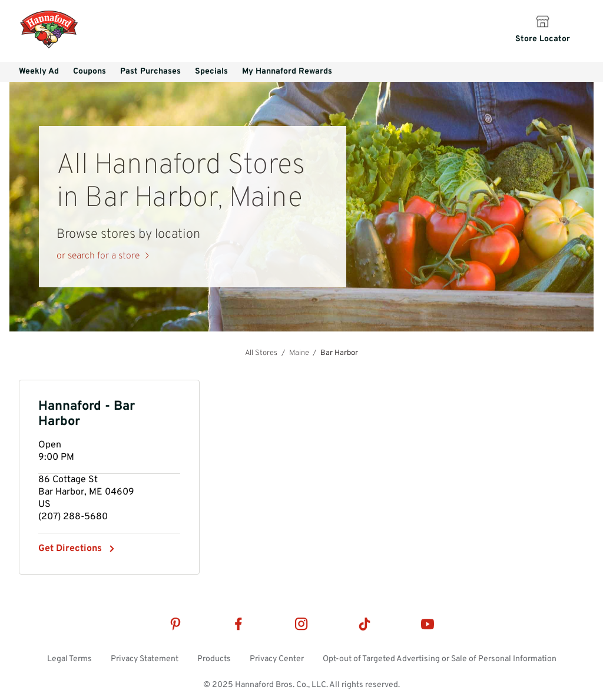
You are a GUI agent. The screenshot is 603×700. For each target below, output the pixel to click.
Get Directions (70, 549)
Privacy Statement (145, 659)
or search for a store (98, 256)
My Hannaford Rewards (287, 72)
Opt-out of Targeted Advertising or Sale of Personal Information (440, 659)
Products (214, 659)
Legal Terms (69, 659)
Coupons (90, 72)
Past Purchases (150, 72)
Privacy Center (277, 659)
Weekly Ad (39, 72)
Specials (211, 72)
